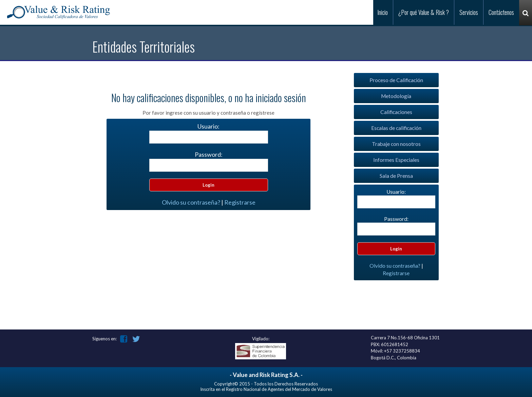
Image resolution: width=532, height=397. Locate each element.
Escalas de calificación (396, 128)
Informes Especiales (396, 160)
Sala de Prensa (396, 176)
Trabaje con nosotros (396, 144)
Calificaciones (396, 112)
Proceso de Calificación (396, 80)
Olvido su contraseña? (191, 202)
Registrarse (240, 202)
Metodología (396, 96)
